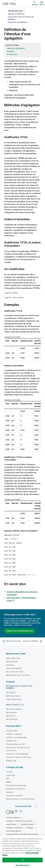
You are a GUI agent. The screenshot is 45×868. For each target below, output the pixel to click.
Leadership (11, 775)
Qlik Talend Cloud (13, 696)
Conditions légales (27, 824)
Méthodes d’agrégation (16, 48)
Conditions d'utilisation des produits (19, 821)
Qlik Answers (11, 712)
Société (9, 772)
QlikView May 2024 (15, 11)
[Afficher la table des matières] (5, 11)
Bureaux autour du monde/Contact (20, 799)
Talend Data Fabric (14, 699)
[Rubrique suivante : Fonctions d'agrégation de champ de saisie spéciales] (33, 641)
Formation (10, 665)
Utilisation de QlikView (16, 14)
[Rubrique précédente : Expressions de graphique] (12, 641)
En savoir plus (12, 54)
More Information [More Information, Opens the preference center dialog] (22, 865)
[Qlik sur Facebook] (21, 811)
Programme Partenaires (16, 789)
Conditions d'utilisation (14, 828)
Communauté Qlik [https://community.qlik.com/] (23, 806)
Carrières (10, 792)
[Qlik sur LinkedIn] (16, 811)
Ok (22, 860)
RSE (8, 779)
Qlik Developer (12, 662)
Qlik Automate (12, 719)
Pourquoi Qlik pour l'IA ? (16, 744)
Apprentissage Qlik (14, 668)
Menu (42, 5)
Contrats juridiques (13, 818)
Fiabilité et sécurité (14, 734)
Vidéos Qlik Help (13, 658)
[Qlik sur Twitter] (36, 806)
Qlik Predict (11, 716)
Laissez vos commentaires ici (19, 631)
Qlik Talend (11, 693)
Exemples (11, 51)
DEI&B (8, 782)
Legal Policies (11, 824)
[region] (22, 851)
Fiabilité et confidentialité (16, 737)
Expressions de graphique (17, 22)
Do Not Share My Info (13, 831)
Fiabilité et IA (11, 741)
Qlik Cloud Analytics (14, 709)
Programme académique (16, 785)
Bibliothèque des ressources (18, 675)
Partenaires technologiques (17, 754)
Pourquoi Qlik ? (12, 731)
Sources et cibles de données (18, 757)
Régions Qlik (11, 761)
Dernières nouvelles (14, 795)
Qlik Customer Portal (15, 672)
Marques (30, 828)
